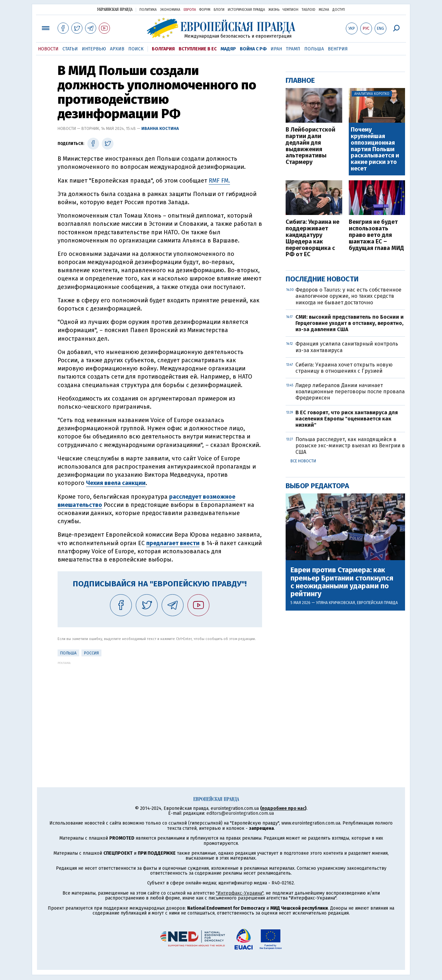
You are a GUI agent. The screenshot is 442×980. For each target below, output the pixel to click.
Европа (190, 10)
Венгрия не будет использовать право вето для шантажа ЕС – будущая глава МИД (376, 235)
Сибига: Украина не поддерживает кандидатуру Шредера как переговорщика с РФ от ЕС (312, 238)
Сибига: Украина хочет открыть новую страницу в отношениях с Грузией (344, 368)
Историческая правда (246, 10)
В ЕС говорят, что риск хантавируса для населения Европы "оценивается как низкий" (347, 419)
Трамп (293, 49)
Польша (314, 49)
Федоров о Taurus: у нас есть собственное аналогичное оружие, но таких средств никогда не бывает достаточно (348, 296)
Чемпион (291, 10)
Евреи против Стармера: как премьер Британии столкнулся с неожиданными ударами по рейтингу (342, 582)
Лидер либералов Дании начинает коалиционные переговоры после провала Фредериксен (350, 392)
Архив (117, 49)
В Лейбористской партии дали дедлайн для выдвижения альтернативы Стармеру (310, 146)
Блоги (219, 10)
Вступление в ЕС (198, 49)
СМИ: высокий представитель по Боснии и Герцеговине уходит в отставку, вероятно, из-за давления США (350, 323)
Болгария (163, 49)
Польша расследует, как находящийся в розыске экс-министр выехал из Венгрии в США (350, 445)
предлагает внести (173, 543)
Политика (148, 10)
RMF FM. (219, 181)
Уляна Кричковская (336, 603)
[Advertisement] (160, 710)
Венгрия (338, 49)
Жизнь (274, 10)
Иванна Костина (160, 128)
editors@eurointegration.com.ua (240, 813)
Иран (276, 49)
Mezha (324, 10)
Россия (91, 653)
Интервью (94, 49)
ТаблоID (309, 10)
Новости (48, 49)
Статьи (70, 49)
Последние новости (322, 279)
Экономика (170, 10)
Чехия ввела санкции (116, 483)
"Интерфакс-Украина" (240, 893)
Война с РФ (253, 49)
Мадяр (228, 49)
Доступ (339, 10)
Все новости (303, 461)
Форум (205, 10)
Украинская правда (115, 9)
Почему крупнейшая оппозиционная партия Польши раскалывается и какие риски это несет (375, 149)
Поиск (136, 49)
